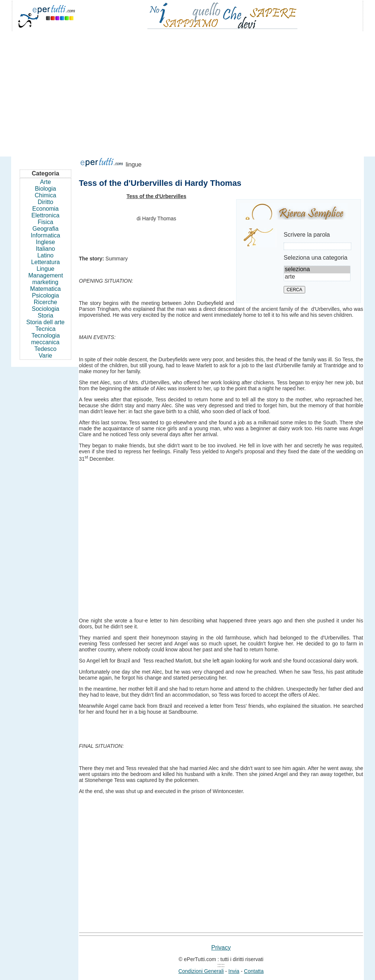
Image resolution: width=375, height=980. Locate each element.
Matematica (45, 289)
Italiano (46, 249)
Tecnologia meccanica (45, 339)
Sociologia (46, 309)
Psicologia (45, 295)
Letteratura (45, 262)
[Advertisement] (187, 91)
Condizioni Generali (201, 971)
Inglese (46, 242)
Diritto (46, 202)
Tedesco (46, 349)
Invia (234, 971)
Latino (46, 255)
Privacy (221, 948)
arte (317, 277)
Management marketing (45, 279)
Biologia (45, 189)
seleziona (317, 270)
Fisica (46, 222)
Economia (45, 209)
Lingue (45, 269)
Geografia (45, 229)
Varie (45, 356)
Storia (46, 315)
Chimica (46, 195)
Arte (45, 182)
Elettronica (46, 215)
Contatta (254, 971)
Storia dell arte (45, 322)
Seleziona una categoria (316, 258)
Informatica (45, 235)
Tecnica (45, 329)
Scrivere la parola (307, 235)
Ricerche (45, 302)
